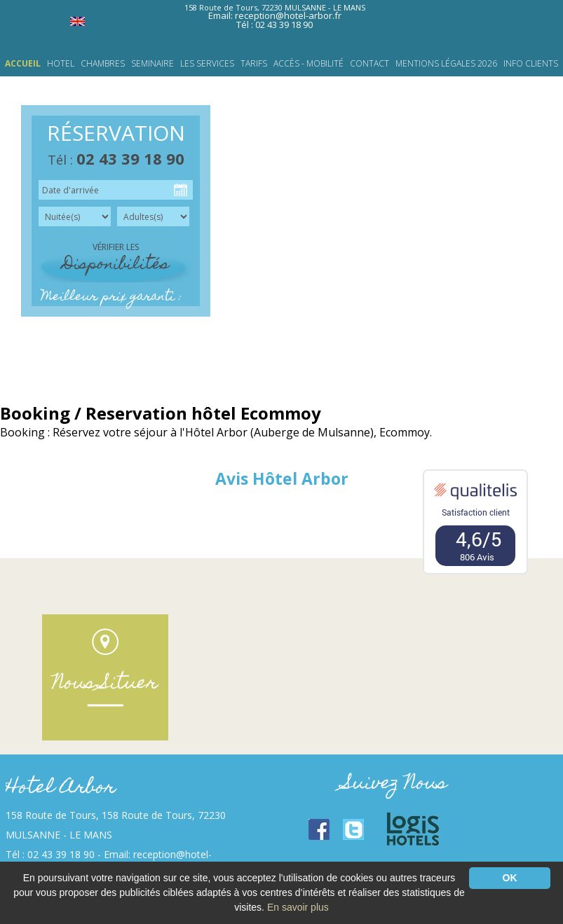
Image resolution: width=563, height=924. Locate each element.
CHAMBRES (103, 64)
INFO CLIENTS (531, 64)
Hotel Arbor (61, 788)
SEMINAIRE (152, 64)
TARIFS (254, 64)
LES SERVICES (207, 64)
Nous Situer (105, 684)
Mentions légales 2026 (446, 64)
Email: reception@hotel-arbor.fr (275, 15)
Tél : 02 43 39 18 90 (274, 25)
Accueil (23, 64)
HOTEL (61, 64)
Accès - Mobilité (308, 64)
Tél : (116, 160)
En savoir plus (298, 907)
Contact (369, 64)
